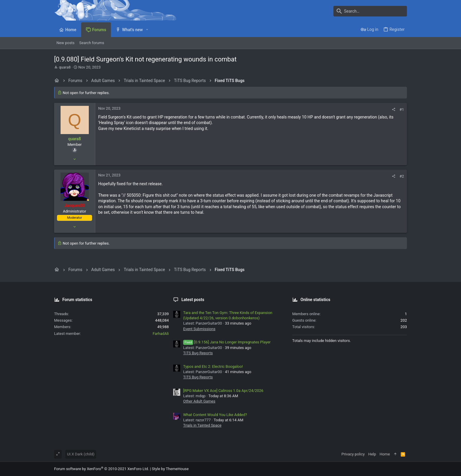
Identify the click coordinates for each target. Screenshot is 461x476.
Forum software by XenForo (102, 469)
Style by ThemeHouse (170, 469)
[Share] (394, 110)
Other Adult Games (199, 401)
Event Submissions (199, 329)
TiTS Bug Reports (198, 353)
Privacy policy (353, 454)
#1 (402, 110)
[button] (147, 30)
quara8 (65, 67)
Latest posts (193, 300)
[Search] (370, 11)
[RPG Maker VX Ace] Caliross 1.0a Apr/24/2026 (223, 391)
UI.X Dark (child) (81, 454)
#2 (402, 176)
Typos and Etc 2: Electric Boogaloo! (213, 366)
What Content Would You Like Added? (215, 415)
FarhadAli (161, 334)
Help (372, 454)
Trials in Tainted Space (202, 425)
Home (385, 454)
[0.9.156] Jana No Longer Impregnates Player (227, 342)
